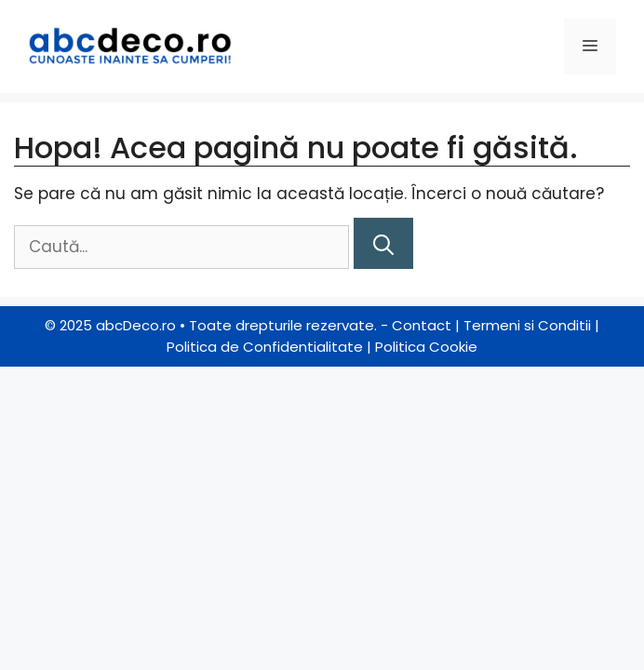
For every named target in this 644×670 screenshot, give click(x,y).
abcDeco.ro (136, 325)
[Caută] (383, 243)
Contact (422, 325)
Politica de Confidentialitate (265, 347)
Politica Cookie (426, 347)
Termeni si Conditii (527, 325)
